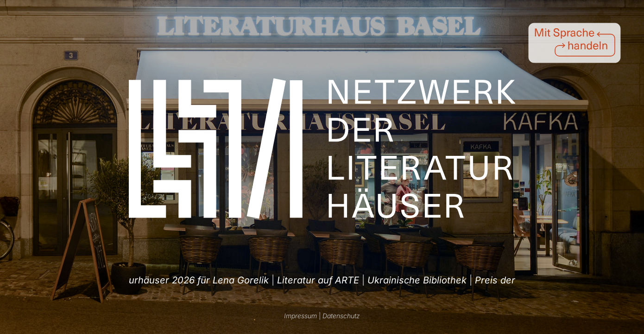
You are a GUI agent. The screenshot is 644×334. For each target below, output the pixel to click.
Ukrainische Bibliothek (145, 280)
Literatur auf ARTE (464, 280)
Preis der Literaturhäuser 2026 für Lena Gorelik (308, 280)
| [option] (149, 280)
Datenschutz (341, 316)
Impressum (300, 316)
